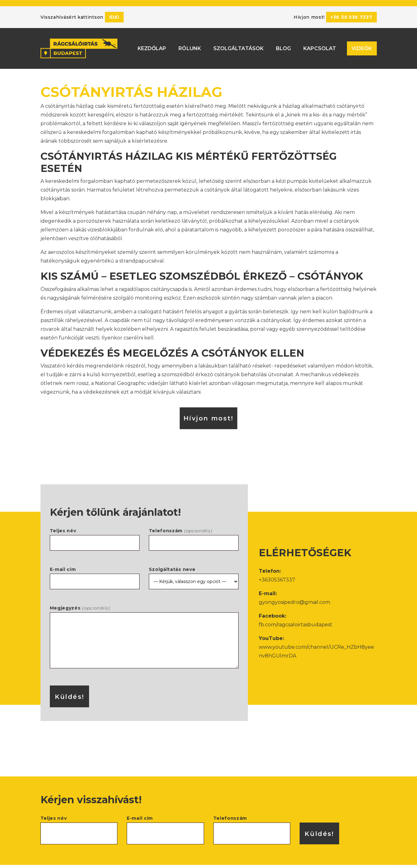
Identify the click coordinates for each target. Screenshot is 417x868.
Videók (362, 45)
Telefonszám (194, 531)
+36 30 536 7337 (351, 17)
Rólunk (190, 45)
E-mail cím (95, 569)
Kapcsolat (320, 45)
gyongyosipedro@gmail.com (294, 596)
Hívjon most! (208, 412)
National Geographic (121, 377)
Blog (283, 45)
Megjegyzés (144, 631)
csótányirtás (55, 184)
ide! (114, 17)
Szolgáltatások (238, 45)
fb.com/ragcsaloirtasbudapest (296, 618)
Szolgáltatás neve (194, 569)
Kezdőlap (152, 45)
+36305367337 (277, 574)
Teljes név (95, 531)
